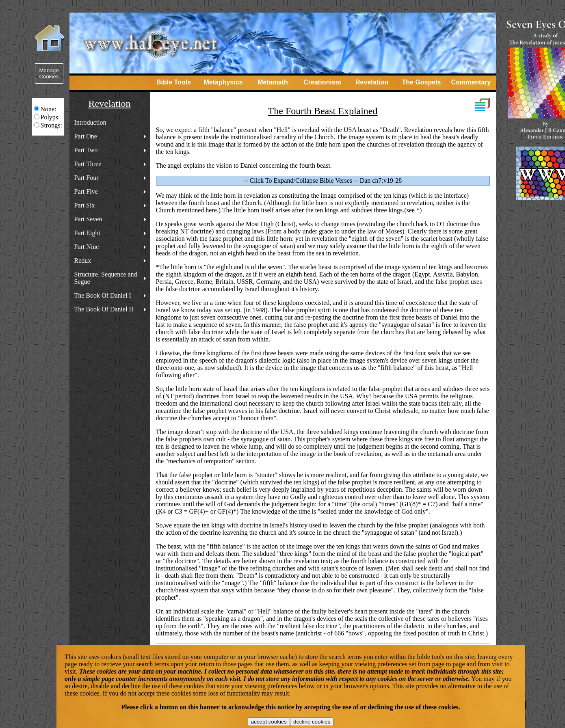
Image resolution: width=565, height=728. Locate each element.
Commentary (471, 82)
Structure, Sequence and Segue (106, 278)
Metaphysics (223, 82)
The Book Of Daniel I (103, 295)
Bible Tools (174, 82)
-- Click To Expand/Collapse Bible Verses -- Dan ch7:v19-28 (323, 180)
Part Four (87, 178)
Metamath (273, 82)
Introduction (90, 122)
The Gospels (421, 82)
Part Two (86, 150)
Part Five (86, 191)
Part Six (85, 205)
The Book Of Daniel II (104, 309)
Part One (86, 136)
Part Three (88, 164)
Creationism (322, 82)
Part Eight (87, 233)
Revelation (372, 82)
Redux (83, 260)
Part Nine (87, 247)
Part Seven (88, 219)
